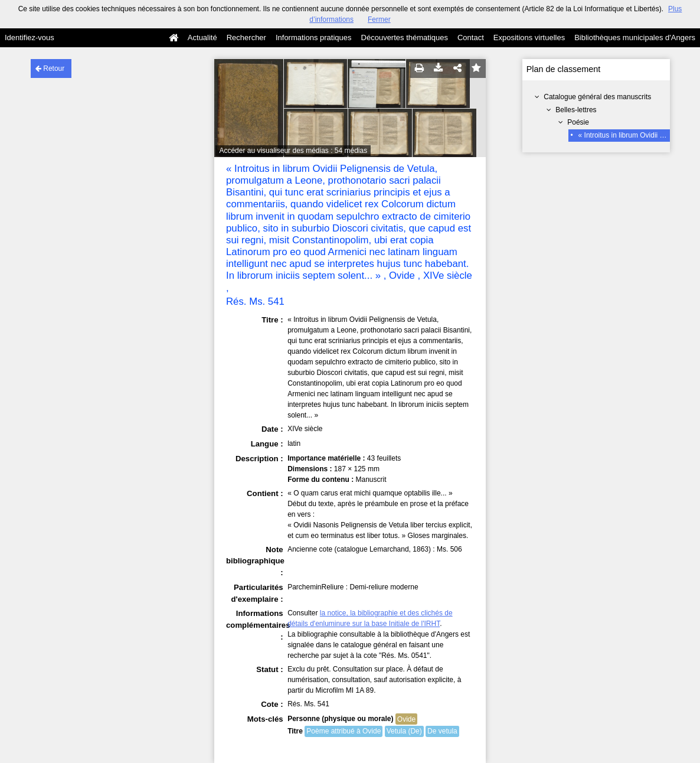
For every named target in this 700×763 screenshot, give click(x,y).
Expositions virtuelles (529, 38)
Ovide (406, 719)
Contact (471, 38)
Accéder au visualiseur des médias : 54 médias (293, 151)
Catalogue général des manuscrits (597, 97)
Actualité (202, 38)
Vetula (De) (404, 731)
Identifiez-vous (30, 38)
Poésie (578, 122)
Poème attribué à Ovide (344, 731)
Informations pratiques (314, 38)
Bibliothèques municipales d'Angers (635, 38)
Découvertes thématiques (405, 38)
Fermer (379, 19)
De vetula (442, 731)
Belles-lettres (576, 110)
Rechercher (246, 38)
